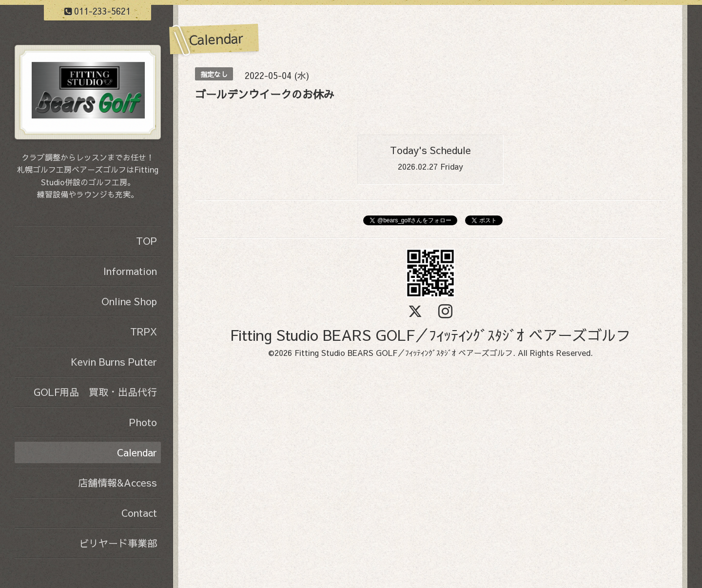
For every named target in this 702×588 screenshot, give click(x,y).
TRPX (144, 331)
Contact (139, 513)
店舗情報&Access (117, 482)
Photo (143, 422)
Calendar (137, 452)
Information (130, 271)
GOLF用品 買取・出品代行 (95, 392)
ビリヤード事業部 (118, 543)
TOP (146, 241)
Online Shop (129, 301)
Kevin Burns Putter (114, 362)
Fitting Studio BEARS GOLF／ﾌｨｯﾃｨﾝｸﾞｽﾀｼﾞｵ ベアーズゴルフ (430, 335)
